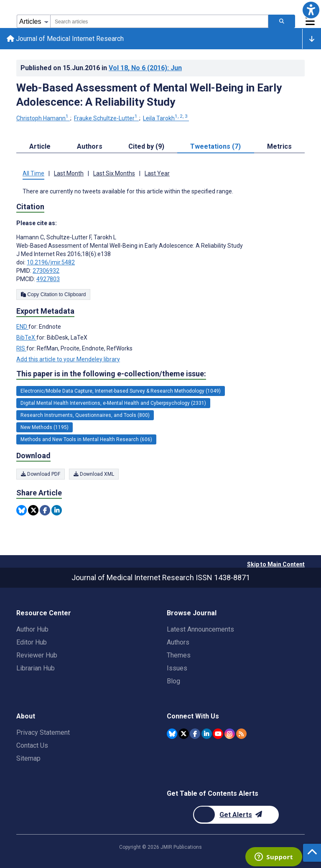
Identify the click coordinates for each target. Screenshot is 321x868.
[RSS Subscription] (241, 734)
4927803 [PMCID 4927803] (48, 279)
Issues (177, 668)
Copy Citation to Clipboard (53, 294)
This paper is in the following (111, 374)
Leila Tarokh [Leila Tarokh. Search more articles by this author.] (166, 118)
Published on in (101, 68)
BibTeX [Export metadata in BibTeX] (26, 338)
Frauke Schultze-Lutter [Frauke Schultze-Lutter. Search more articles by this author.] (106, 118)
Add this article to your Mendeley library (68, 359)
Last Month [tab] (69, 173)
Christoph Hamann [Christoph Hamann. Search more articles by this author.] (43, 118)
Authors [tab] (90, 146)
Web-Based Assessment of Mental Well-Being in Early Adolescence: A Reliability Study (149, 95)
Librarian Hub (36, 668)
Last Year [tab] (157, 173)
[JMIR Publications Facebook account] (195, 734)
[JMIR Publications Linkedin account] (207, 734)
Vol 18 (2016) (145, 68)
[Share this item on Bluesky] (22, 510)
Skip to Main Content (276, 564)
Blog (173, 681)
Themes (179, 655)
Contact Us (32, 745)
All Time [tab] (33, 173)
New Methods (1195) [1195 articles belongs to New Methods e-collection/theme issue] (45, 427)
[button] (311, 10)
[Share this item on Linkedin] (57, 510)
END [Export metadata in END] (22, 327)
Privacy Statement (43, 732)
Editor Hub (32, 642)
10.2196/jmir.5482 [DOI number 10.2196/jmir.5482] (51, 262)
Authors (178, 642)
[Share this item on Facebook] (45, 510)
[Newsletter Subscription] (236, 815)
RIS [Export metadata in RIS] (21, 348)
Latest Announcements (200, 629)
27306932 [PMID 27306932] (46, 271)
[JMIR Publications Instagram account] (230, 734)
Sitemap (28, 758)
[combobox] (159, 21)
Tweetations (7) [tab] (215, 146)
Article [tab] (40, 146)
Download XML (94, 474)
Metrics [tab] (279, 146)
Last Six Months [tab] (114, 173)
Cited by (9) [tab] (146, 146)
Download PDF (41, 474)
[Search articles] (282, 21)
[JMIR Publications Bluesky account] (172, 734)
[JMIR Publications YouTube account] (218, 734)
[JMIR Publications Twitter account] (184, 734)
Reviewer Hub (37, 655)
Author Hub (32, 629)
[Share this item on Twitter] (33, 510)
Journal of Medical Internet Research (65, 39)
